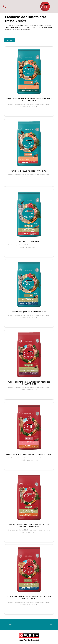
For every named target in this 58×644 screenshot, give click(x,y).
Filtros (9, 40)
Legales (9, 625)
